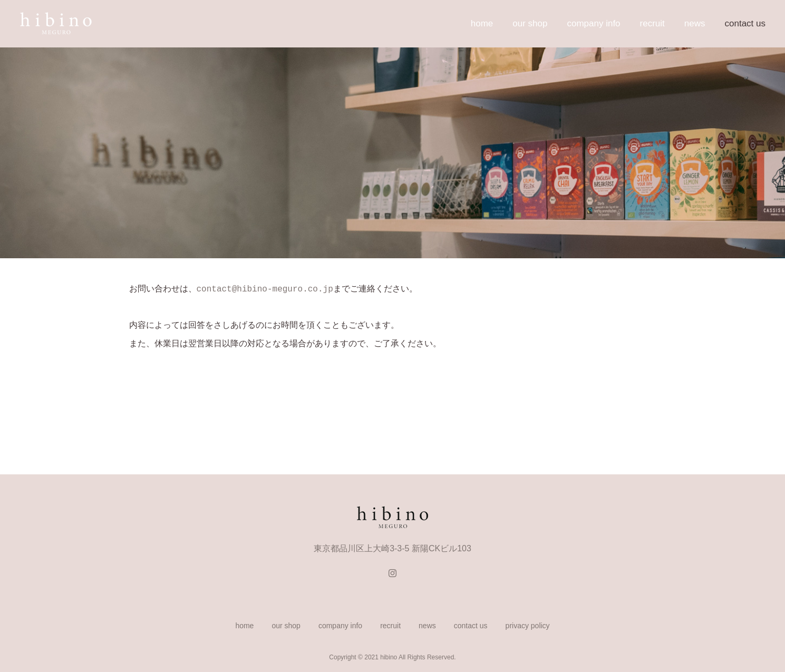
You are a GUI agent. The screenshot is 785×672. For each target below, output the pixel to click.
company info (593, 23)
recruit (652, 23)
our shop (530, 23)
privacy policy (528, 625)
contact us (745, 23)
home (482, 23)
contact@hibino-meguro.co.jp (265, 288)
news (695, 23)
